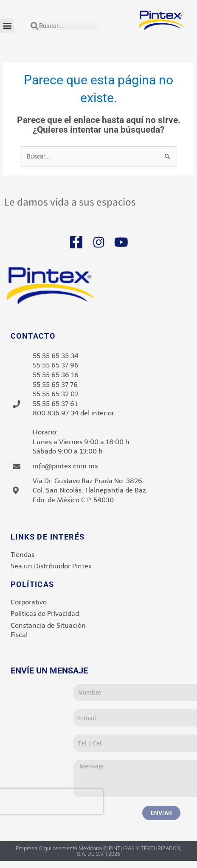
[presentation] (104, 801)
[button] (7, 26)
